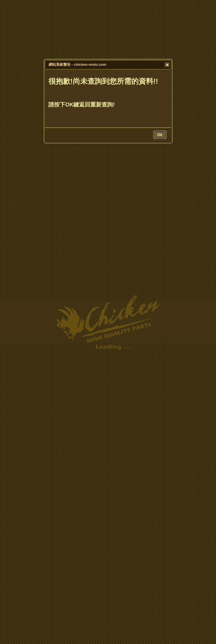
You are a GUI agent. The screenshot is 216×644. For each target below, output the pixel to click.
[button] (167, 65)
